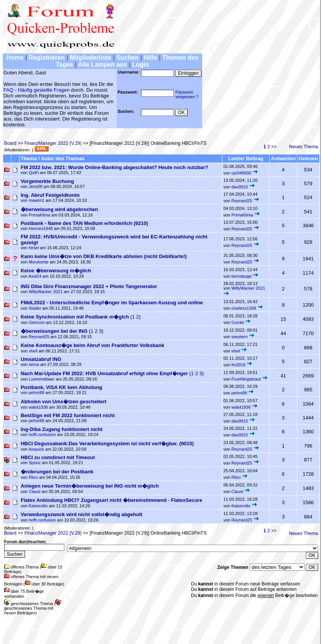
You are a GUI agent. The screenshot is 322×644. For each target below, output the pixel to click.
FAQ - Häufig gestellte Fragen (37, 90)
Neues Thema (304, 147)
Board (10, 143)
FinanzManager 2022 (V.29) (53, 143)
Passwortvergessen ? (187, 94)
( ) (121, 319)
